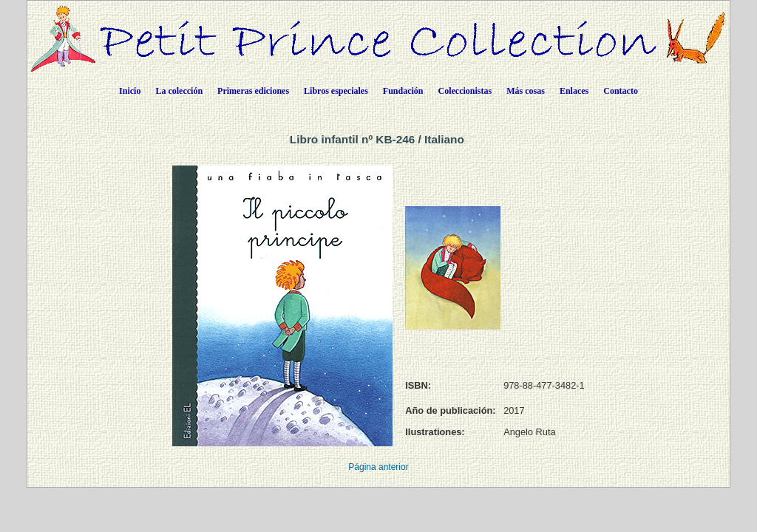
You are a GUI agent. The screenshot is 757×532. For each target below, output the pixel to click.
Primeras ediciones (253, 91)
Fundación (403, 91)
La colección (179, 91)
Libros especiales (336, 91)
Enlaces (574, 91)
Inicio (130, 91)
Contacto (621, 91)
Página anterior (378, 467)
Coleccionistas (465, 91)
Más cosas (526, 91)
